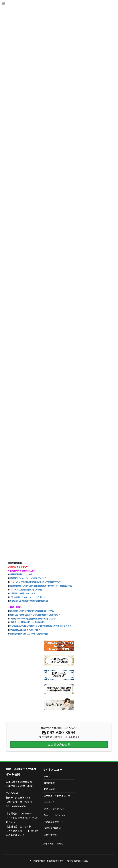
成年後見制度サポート (55, 828)
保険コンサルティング (55, 809)
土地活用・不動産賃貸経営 (57, 796)
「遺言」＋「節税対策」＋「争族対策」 (28, 622)
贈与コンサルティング (55, 815)
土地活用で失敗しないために (23, 593)
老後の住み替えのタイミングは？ (25, 630)
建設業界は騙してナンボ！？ (23, 574)
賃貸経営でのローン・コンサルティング (28, 578)
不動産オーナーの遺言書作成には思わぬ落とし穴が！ (34, 619)
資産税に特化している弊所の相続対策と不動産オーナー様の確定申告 (41, 586)
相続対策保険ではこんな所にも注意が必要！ (30, 634)
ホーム (47, 776)
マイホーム (49, 802)
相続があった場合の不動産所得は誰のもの (29, 601)
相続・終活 (49, 789)
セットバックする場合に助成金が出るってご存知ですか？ (36, 582)
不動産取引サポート (54, 822)
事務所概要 (49, 783)
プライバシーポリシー (54, 844)
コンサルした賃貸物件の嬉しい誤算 (26, 590)
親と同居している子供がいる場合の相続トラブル (32, 611)
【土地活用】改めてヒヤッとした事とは (28, 597)
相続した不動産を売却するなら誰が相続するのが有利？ (35, 615)
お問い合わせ (50, 835)
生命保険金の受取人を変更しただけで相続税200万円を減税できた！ (41, 626)
